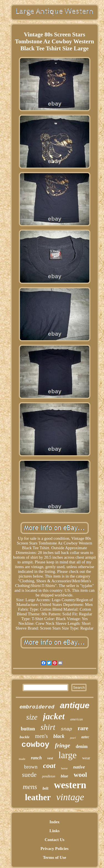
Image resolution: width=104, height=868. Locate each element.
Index (54, 822)
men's (41, 736)
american (76, 719)
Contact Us (54, 840)
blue (64, 776)
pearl (73, 738)
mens (30, 787)
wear (86, 758)
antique (75, 705)
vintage (70, 797)
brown (31, 767)
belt (45, 788)
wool (80, 775)
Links (54, 831)
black (59, 736)
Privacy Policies (54, 849)
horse (64, 768)
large (68, 755)
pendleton (49, 776)
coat (49, 766)
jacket (54, 716)
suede (29, 775)
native (79, 767)
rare (83, 728)
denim (82, 746)
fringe (63, 745)
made (22, 759)
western (70, 785)
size (32, 717)
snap (66, 729)
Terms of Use (55, 857)
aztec (85, 737)
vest (50, 758)
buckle (25, 737)
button (28, 729)
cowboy (35, 745)
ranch (36, 758)
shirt (48, 727)
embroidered (37, 707)
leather (38, 797)
